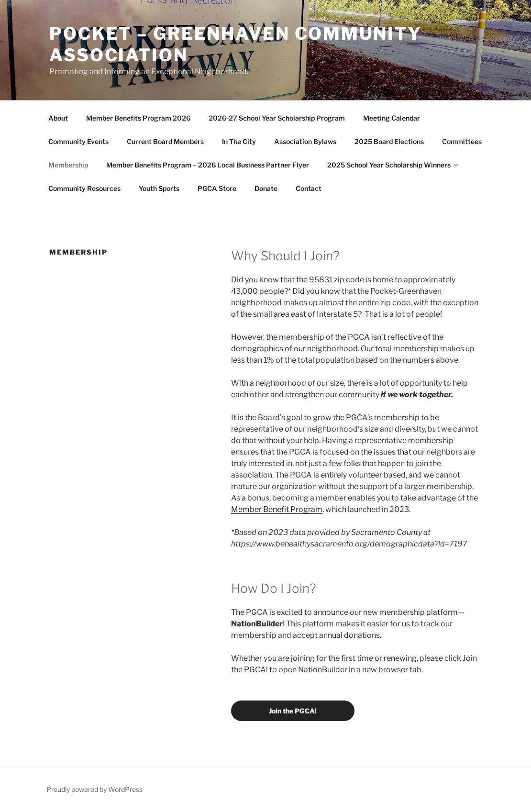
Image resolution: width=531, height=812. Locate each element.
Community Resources (84, 188)
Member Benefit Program (277, 509)
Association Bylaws (305, 141)
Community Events (78, 141)
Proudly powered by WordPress (94, 789)
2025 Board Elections (389, 141)
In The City (239, 141)
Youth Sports (159, 188)
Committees (462, 141)
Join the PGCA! (293, 711)
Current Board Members (165, 141)
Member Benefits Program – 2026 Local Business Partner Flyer (208, 165)
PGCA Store (217, 188)
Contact (309, 188)
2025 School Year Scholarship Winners (393, 165)
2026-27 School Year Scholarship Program (277, 118)
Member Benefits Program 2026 (138, 118)
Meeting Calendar (392, 118)
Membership (68, 165)
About (58, 118)
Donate (266, 188)
